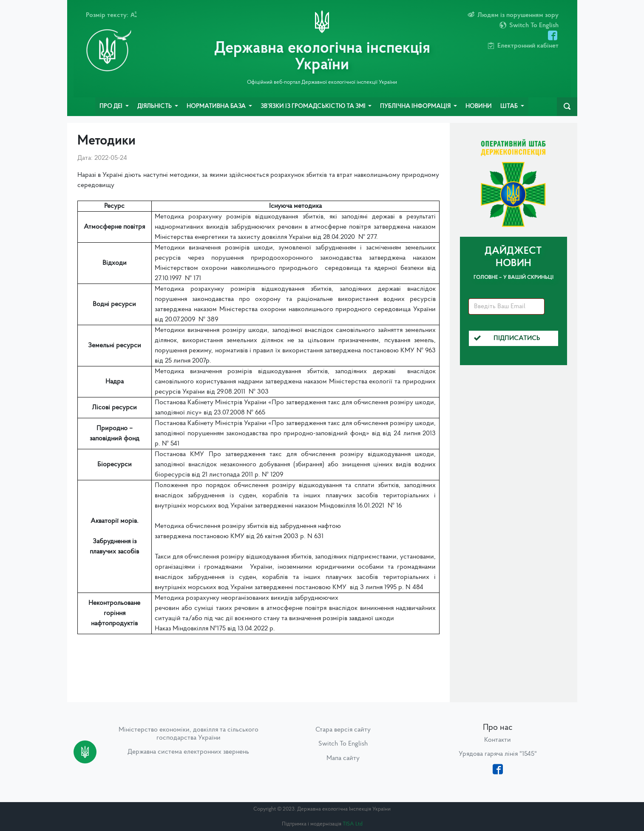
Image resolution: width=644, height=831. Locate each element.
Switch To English (343, 744)
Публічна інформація (416, 106)
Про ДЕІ (112, 106)
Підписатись (507, 338)
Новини (479, 106)
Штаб (510, 106)
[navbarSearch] (567, 107)
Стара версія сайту (343, 730)
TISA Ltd (353, 824)
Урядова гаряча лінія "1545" (498, 754)
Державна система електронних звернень (188, 752)
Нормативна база (217, 106)
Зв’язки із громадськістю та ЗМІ (314, 106)
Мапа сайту (343, 758)
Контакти (498, 740)
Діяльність (155, 106)
